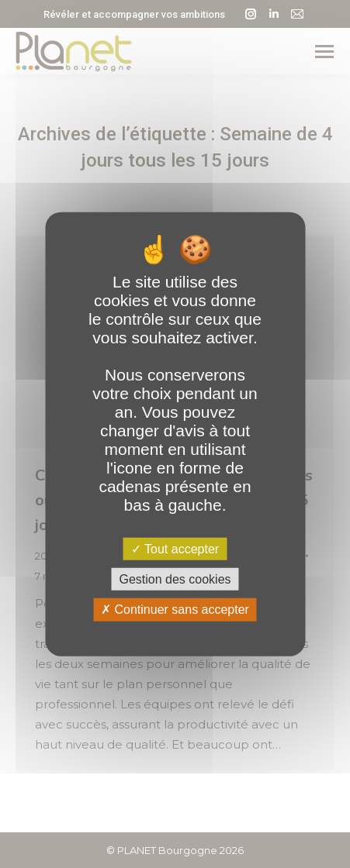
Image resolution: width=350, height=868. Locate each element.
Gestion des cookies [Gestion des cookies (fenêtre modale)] (175, 579)
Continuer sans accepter (175, 610)
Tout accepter (175, 549)
